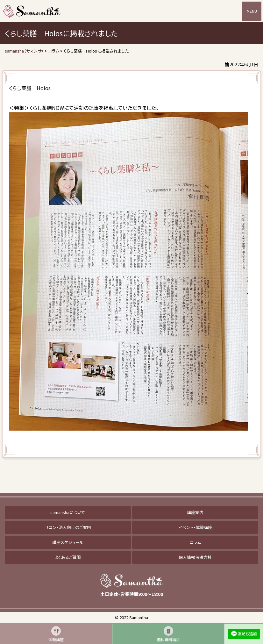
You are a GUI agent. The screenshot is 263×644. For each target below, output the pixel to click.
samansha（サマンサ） (32, 11)
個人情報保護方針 (195, 557)
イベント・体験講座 (195, 527)
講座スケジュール (68, 542)
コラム (195, 542)
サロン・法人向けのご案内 (68, 527)
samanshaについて (68, 512)
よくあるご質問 (68, 557)
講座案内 (195, 512)
